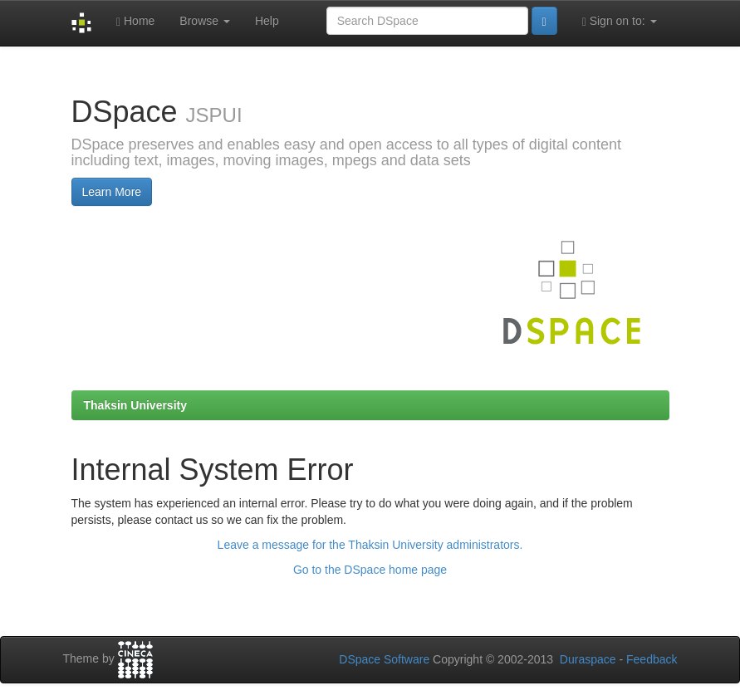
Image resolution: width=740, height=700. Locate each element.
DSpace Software (384, 659)
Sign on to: (620, 21)
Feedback (652, 659)
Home (135, 21)
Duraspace (588, 659)
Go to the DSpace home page (370, 570)
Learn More (112, 192)
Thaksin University (136, 405)
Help (267, 21)
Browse (205, 21)
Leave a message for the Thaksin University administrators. (370, 545)
